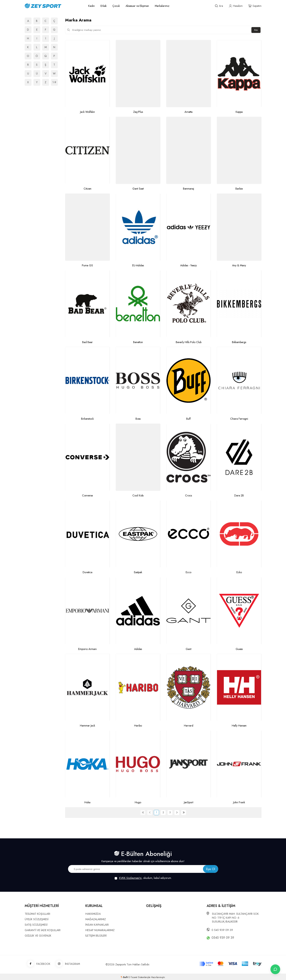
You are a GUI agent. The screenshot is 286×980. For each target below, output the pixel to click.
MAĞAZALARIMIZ (96, 919)
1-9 (54, 82)
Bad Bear (87, 342)
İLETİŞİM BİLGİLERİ (96, 936)
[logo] (52, 6)
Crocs (188, 496)
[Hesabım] (236, 6)
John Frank (239, 802)
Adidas (138, 649)
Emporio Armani (87, 649)
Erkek (104, 6)
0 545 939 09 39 (222, 930)
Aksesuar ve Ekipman (137, 6)
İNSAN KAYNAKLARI (97, 925)
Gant (188, 649)
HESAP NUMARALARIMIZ (100, 930)
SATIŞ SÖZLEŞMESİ (36, 925)
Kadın (91, 6)
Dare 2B (239, 496)
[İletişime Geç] (275, 969)
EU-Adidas (138, 265)
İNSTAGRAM (67, 964)
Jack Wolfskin (87, 112)
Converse (87, 496)
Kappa (239, 112)
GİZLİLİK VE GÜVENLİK (38, 936)
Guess (239, 649)
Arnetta (188, 112)
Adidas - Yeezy (188, 265)
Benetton (138, 342)
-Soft (125, 977)
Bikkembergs (239, 342)
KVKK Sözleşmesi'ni (130, 878)
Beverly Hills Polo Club (189, 342)
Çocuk (116, 6)
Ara (256, 30)
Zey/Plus (138, 112)
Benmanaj (188, 189)
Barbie (239, 189)
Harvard (189, 726)
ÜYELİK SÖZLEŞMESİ (37, 919)
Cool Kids (138, 496)
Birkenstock (87, 419)
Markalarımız (162, 6)
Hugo (138, 802)
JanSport (189, 802)
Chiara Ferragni (239, 419)
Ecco (188, 572)
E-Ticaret (133, 977)
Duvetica (87, 572)
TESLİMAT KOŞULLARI (37, 914)
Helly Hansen (239, 726)
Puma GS (87, 265)
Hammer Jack (87, 726)
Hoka (87, 802)
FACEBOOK (38, 964)
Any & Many (239, 265)
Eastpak (138, 572)
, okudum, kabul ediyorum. (143, 878)
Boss (138, 419)
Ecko (239, 572)
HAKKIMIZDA (93, 914)
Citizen (87, 189)
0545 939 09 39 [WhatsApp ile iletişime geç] (223, 938)
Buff (188, 419)
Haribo (138, 726)
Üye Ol (211, 869)
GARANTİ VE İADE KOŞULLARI (43, 930)
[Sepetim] (255, 6)
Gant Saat (138, 189)
